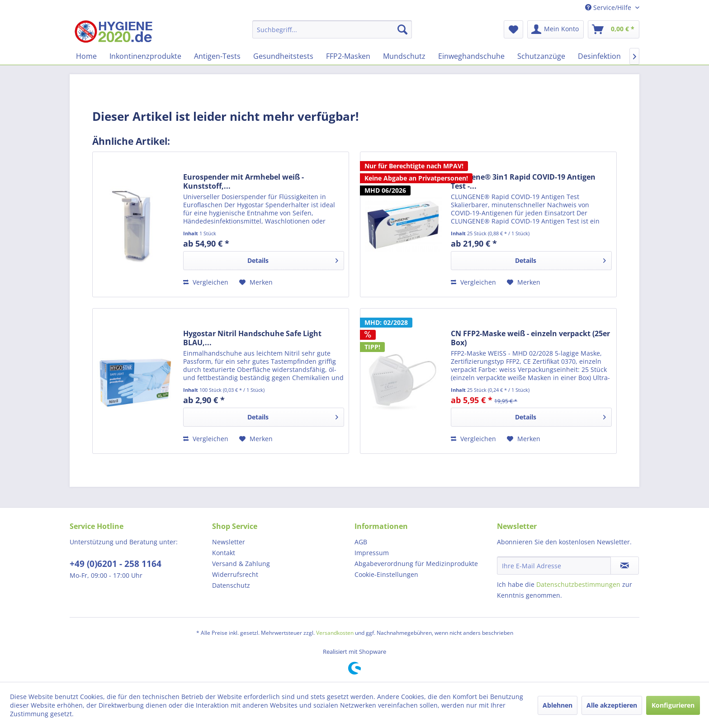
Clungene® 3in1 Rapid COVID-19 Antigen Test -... (523, 181)
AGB (361, 542)
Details (293, 259)
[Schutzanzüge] (541, 56)
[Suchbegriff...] (332, 29)
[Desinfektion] (599, 56)
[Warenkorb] (614, 29)
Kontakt (224, 553)
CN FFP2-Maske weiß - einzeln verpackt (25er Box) (530, 338)
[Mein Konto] (555, 29)
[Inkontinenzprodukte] (145, 56)
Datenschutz (231, 585)
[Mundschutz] (404, 56)
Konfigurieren (673, 705)
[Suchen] (402, 29)
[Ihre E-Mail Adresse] (554, 566)
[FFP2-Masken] (348, 56)
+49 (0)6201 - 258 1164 (116, 564)
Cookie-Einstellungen (386, 574)
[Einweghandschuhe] (471, 56)
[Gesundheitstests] (283, 56)
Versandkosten (335, 633)
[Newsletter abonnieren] (625, 566)
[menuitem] (332, 29)
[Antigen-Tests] (217, 56)
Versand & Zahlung (241, 564)
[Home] (86, 56)
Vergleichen (206, 282)
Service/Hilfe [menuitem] (609, 7)
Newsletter (229, 542)
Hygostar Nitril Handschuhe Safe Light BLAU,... (252, 338)
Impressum (372, 553)
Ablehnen (558, 705)
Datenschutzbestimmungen (578, 584)
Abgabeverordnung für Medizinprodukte (416, 564)
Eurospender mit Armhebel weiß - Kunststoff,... (243, 181)
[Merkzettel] (513, 29)
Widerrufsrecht (235, 574)
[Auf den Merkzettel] (256, 282)
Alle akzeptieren (612, 705)
